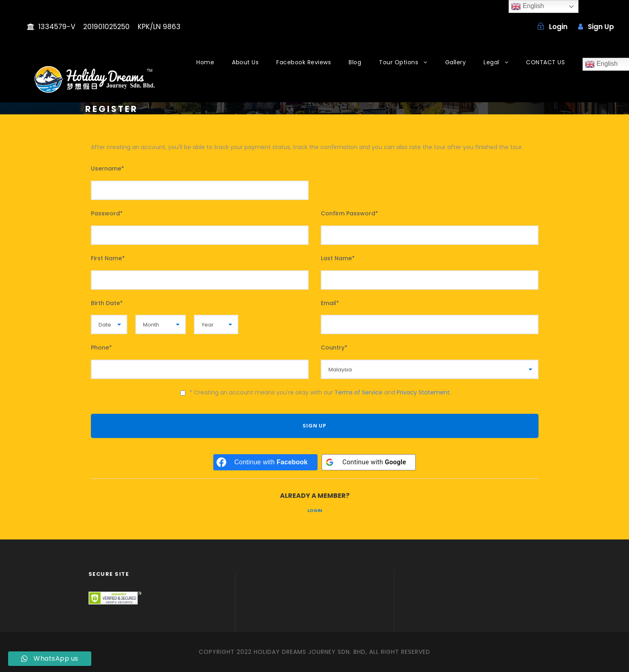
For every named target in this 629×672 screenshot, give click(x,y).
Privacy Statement (423, 392)
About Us (245, 62)
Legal (491, 62)
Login (315, 510)
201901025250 (106, 27)
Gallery (456, 62)
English (527, 6)
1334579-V (57, 27)
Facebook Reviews (304, 62)
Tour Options (399, 62)
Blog (355, 62)
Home (205, 62)
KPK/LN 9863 (159, 27)
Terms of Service (359, 392)
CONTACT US (545, 62)
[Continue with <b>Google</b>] (369, 462)
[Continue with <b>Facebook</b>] (265, 462)
